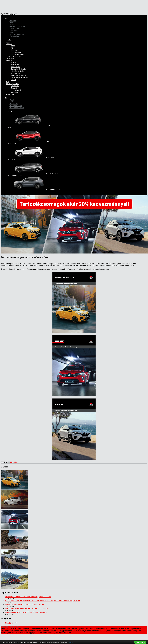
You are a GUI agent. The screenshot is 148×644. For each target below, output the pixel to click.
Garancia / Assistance (18, 27)
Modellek (13, 25)
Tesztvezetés (15, 73)
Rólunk (13, 63)
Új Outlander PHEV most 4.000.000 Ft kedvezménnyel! (26, 612)
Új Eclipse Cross (17, 52)
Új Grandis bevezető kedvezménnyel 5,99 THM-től (24, 605)
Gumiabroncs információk (20, 78)
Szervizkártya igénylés (19, 75)
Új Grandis (15, 50)
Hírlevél (14, 80)
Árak (11, 32)
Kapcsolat (13, 30)
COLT (13, 46)
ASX (13, 48)
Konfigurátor (14, 36)
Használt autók (16, 90)
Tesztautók (15, 88)
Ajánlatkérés (15, 65)
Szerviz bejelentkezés (18, 69)
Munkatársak (15, 67)
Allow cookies (140, 642)
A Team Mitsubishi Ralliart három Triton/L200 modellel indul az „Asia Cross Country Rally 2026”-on (43, 601)
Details (71, 642)
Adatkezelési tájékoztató (10, 627)
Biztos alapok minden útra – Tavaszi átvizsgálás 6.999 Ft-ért (28, 597)
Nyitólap (13, 21)
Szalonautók (15, 86)
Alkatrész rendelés (17, 71)
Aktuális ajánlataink (17, 34)
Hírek (12, 23)
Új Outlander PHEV (17, 108)
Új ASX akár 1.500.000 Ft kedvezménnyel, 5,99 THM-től (27, 608)
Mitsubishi (14, 462)
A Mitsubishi (14, 28)
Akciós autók (15, 92)
